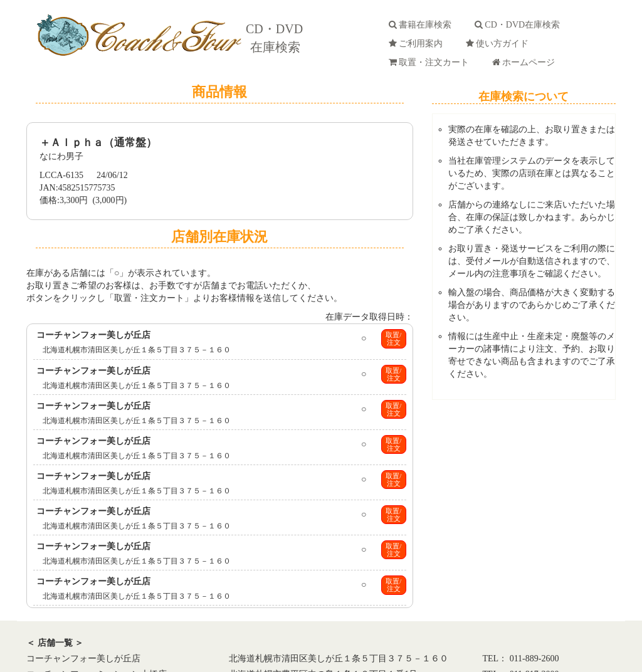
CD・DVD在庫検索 (519, 25)
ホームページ (526, 62)
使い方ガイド (499, 44)
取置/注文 (393, 339)
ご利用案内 (418, 44)
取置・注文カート (431, 62)
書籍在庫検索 (422, 25)
